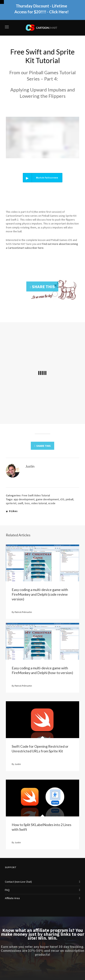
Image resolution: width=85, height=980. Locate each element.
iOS (62, 499)
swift (20, 503)
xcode (52, 503)
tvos (27, 503)
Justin (18, 764)
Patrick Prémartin (23, 612)
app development (24, 499)
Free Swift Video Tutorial (36, 495)
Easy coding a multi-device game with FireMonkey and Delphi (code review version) (40, 594)
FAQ (7, 890)
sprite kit (11, 503)
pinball (70, 499)
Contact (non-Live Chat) (18, 882)
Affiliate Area (12, 898)
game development (47, 499)
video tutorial (39, 503)
